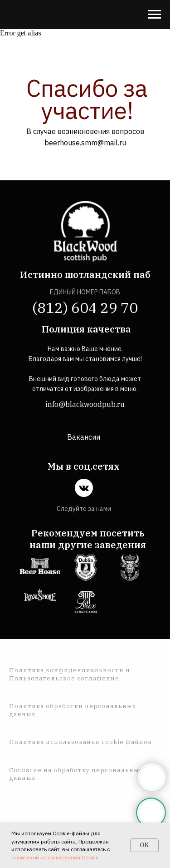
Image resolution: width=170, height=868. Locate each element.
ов (148, 742)
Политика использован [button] (50, 742)
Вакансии (84, 437)
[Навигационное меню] (155, 15)
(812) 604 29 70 (85, 308)
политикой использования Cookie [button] (55, 857)
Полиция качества (86, 329)
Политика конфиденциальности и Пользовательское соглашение (70, 674)
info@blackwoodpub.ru (85, 404)
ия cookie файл (117, 742)
